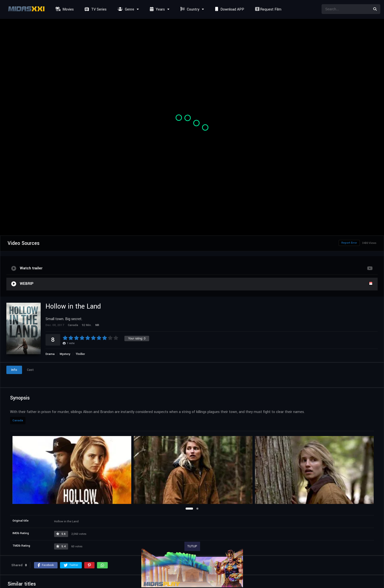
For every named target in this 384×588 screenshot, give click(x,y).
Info (14, 370)
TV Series (95, 9)
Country (189, 9)
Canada (18, 420)
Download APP (229, 9)
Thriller (80, 354)
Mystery (65, 354)
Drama (50, 354)
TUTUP (192, 546)
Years (157, 9)
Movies (64, 9)
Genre (125, 9)
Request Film (268, 9)
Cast (30, 370)
